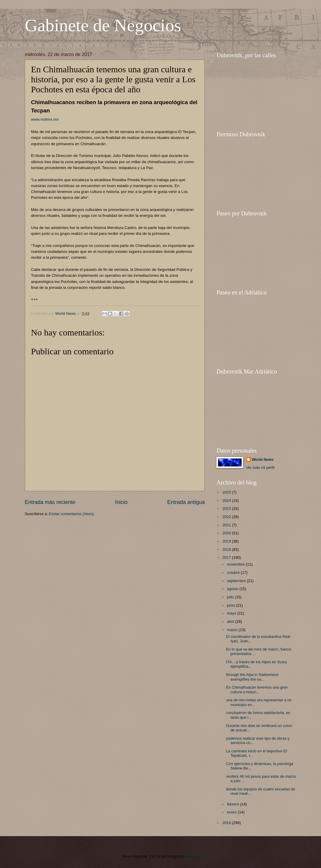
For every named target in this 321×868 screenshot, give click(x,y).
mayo (232, 613)
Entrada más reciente (50, 502)
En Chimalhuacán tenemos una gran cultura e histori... (257, 690)
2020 (227, 533)
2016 (227, 823)
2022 (227, 517)
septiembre (237, 581)
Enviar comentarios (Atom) (71, 514)
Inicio (121, 502)
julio (231, 597)
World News (263, 460)
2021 (227, 525)
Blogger (191, 856)
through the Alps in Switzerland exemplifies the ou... (252, 677)
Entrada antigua (186, 502)
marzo (233, 630)
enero (232, 812)
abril (231, 621)
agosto (233, 589)
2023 (227, 508)
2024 (227, 501)
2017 (227, 557)
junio (231, 605)
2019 (227, 541)
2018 (227, 550)
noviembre (236, 564)
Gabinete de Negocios (103, 25)
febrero (233, 804)
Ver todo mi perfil (260, 467)
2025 (227, 492)
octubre (234, 573)
